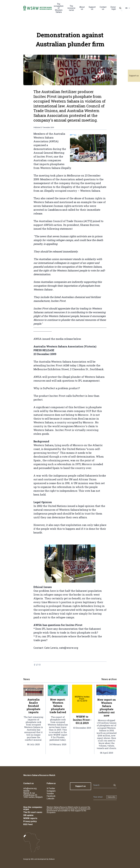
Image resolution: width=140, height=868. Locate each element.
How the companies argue (33, 808)
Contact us (103, 8)
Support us (134, 76)
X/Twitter (51, 788)
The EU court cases (33, 812)
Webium (52, 859)
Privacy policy (30, 821)
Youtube (50, 793)
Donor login (113, 8)
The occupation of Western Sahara (59, 8)
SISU (32, 859)
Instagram (51, 791)
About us (82, 8)
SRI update (28, 815)
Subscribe (112, 797)
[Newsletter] (99, 797)
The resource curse (71, 8)
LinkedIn (50, 799)
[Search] (102, 785)
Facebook (51, 796)
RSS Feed (28, 824)
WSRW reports (30, 818)
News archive (109, 679)
